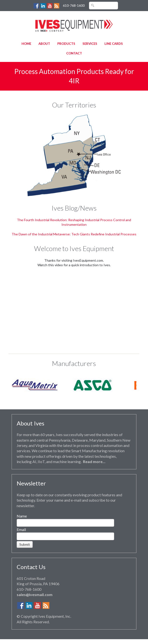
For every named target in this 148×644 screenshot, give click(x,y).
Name (22, 516)
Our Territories (74, 105)
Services (90, 44)
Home (26, 44)
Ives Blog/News (74, 208)
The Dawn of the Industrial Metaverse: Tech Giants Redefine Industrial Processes (74, 234)
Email (21, 529)
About (44, 44)
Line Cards (114, 44)
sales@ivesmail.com (35, 594)
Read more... (94, 461)
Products (66, 44)
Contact (74, 53)
